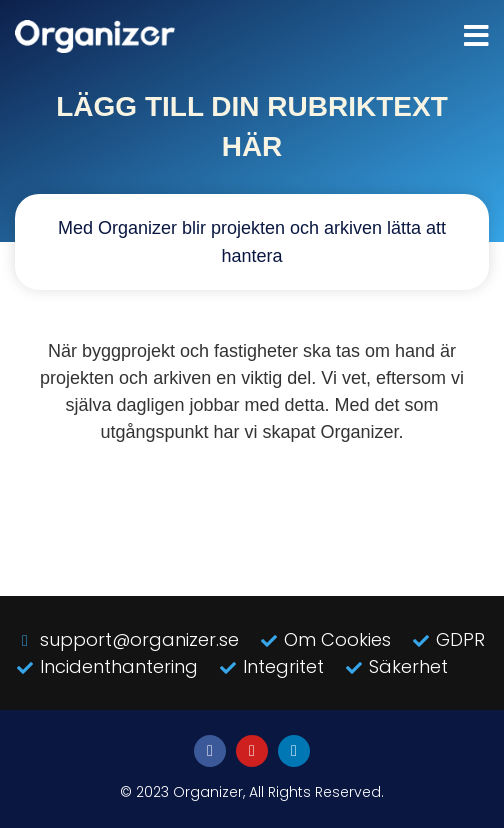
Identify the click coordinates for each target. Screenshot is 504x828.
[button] (476, 36)
